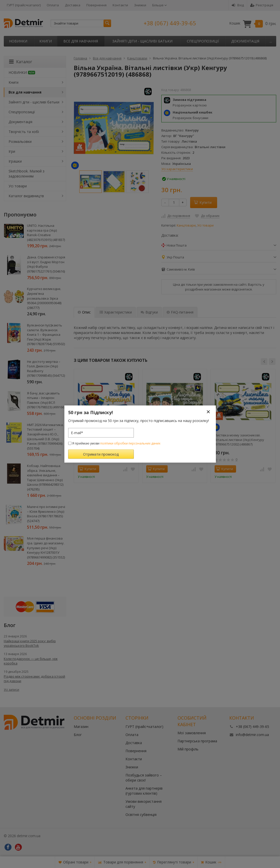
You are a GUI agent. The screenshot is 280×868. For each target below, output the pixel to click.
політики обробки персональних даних (130, 443)
